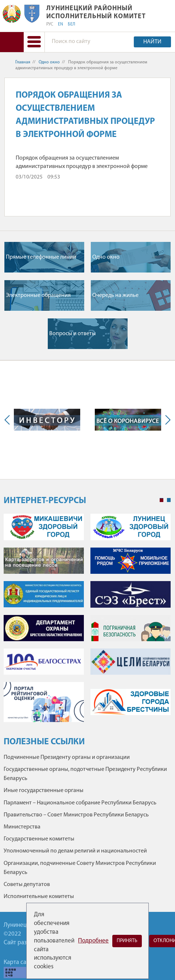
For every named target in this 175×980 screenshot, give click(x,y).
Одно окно (49, 62)
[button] (34, 42)
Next (166, 420)
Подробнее (93, 941)
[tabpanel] (87, 621)
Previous (9, 420)
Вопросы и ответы (73, 334)
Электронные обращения (38, 295)
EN (61, 24)
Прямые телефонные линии (41, 257)
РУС (50, 24)
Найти (152, 42)
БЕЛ (71, 24)
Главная (23, 62)
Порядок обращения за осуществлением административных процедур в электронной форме (82, 162)
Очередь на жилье (115, 295)
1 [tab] (162, 500)
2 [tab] (169, 500)
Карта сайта (19, 962)
